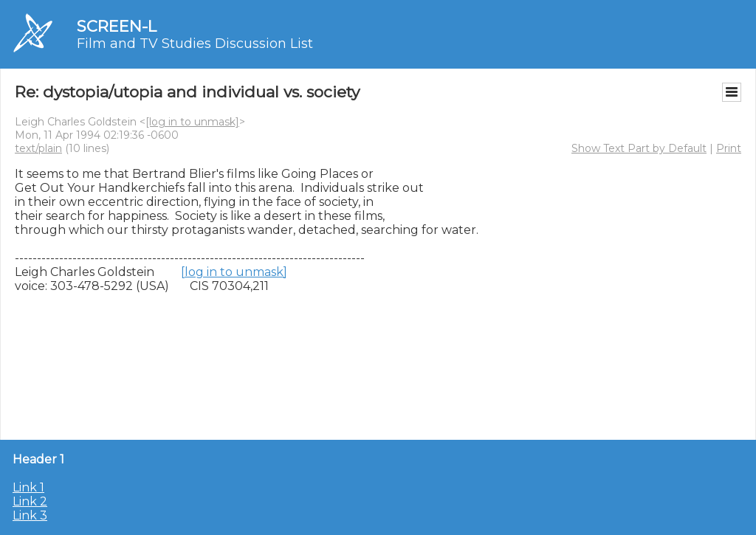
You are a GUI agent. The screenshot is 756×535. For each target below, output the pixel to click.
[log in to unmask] (192, 122)
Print (729, 148)
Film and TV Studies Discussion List (195, 44)
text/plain (38, 148)
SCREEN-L (117, 26)
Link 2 (30, 501)
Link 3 (30, 515)
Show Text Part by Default (639, 148)
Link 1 (28, 487)
